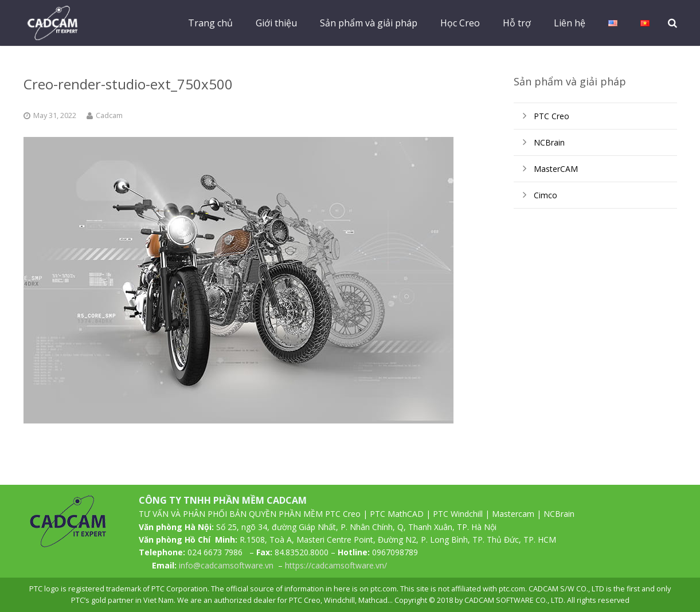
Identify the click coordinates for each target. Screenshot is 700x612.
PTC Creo (552, 116)
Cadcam (109, 115)
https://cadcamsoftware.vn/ (336, 565)
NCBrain (549, 142)
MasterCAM (556, 169)
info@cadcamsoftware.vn (226, 565)
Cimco (545, 195)
